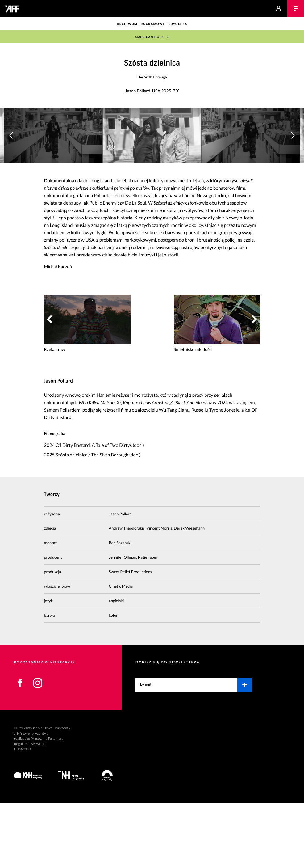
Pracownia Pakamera (47, 804)
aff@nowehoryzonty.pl (32, 798)
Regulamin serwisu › (30, 809)
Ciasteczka (23, 814)
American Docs (149, 37)
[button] (292, 168)
